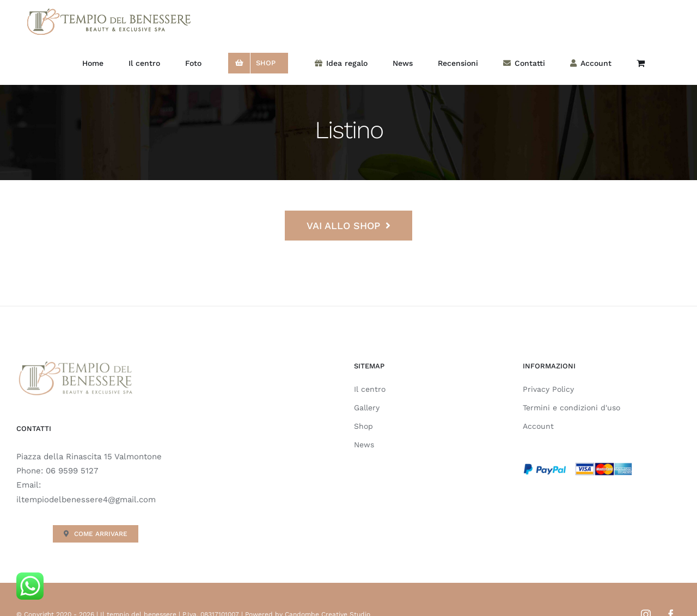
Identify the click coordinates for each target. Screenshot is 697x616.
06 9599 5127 (72, 471)
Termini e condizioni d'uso (571, 408)
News (364, 445)
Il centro (370, 389)
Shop (363, 426)
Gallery (367, 408)
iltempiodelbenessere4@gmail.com (86, 500)
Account (538, 426)
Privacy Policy (548, 389)
